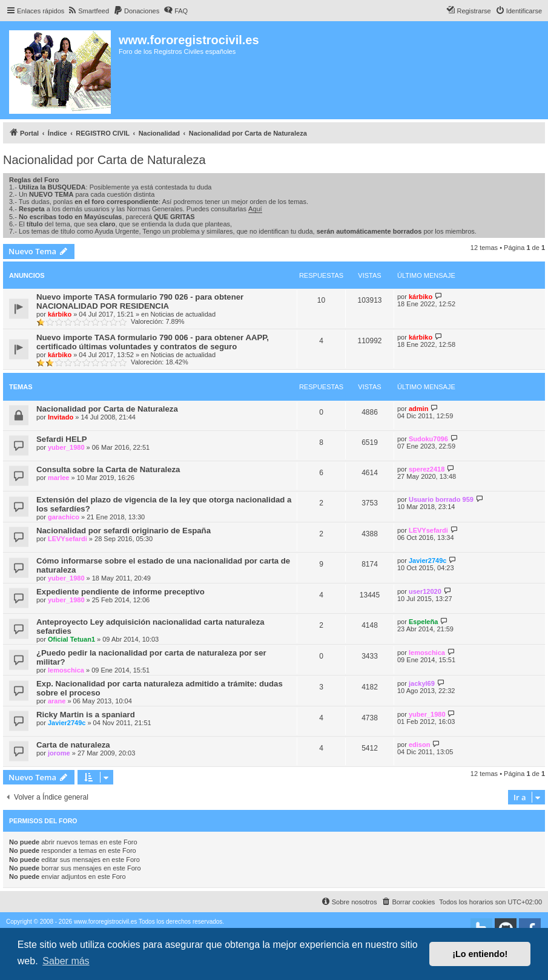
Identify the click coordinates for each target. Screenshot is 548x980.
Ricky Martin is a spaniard (86, 715)
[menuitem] (88, 11)
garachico (64, 517)
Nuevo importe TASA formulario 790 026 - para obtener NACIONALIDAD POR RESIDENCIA (140, 301)
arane (57, 701)
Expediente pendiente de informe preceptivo (120, 592)
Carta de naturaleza (73, 745)
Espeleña (423, 622)
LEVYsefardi (68, 539)
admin (418, 409)
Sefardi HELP (62, 439)
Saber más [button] (66, 961)
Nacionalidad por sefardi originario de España (124, 531)
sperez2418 (427, 469)
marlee (58, 478)
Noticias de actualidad (183, 314)
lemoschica (66, 670)
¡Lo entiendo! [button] (480, 954)
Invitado (61, 417)
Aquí (255, 209)
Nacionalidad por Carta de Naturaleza (104, 160)
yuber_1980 (66, 447)
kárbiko (60, 314)
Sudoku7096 (428, 439)
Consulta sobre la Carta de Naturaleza (108, 469)
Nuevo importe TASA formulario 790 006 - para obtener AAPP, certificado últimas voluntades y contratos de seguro (153, 342)
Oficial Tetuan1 (71, 639)
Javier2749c (428, 561)
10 (321, 300)
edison (419, 745)
